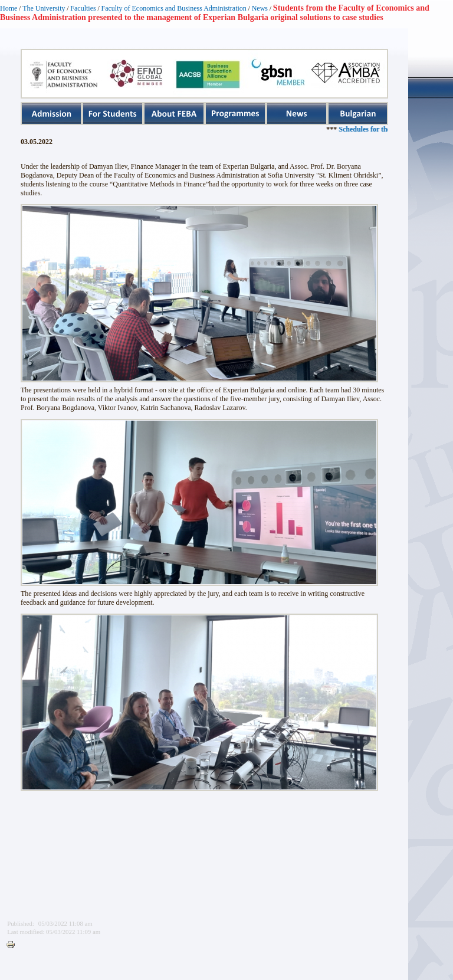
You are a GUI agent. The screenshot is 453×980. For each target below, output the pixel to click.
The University (44, 8)
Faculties (83, 8)
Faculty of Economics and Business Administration (174, 8)
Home (9, 8)
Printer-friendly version (14, 945)
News (260, 8)
